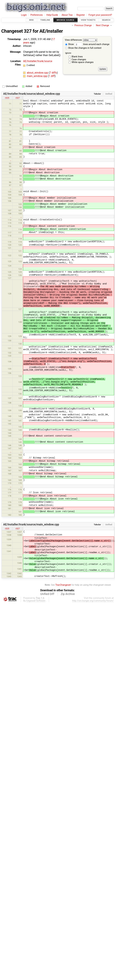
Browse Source (66, 20)
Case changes (79, 60)
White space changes (83, 62)
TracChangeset (63, 585)
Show (70, 44)
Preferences (37, 15)
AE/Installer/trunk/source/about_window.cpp (32, 94)
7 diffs (53, 73)
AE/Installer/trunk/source (38, 61)
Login (24, 15)
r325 (7, 98)
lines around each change (92, 44)
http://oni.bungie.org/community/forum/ (93, 601)
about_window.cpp (38, 73)
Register (81, 15)
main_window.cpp (37, 76)
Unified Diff (47, 594)
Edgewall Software (36, 601)
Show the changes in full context (83, 48)
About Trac (67, 15)
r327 (18, 98)
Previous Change (83, 25)
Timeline (45, 20)
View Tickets (88, 20)
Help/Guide (52, 15)
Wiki (31, 20)
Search (106, 20)
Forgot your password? (100, 15)
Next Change (102, 25)
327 (28, 31)
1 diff (52, 76)
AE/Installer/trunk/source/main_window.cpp (31, 524)
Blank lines (77, 57)
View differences (73, 40)
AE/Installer (51, 31)
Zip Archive (68, 594)
